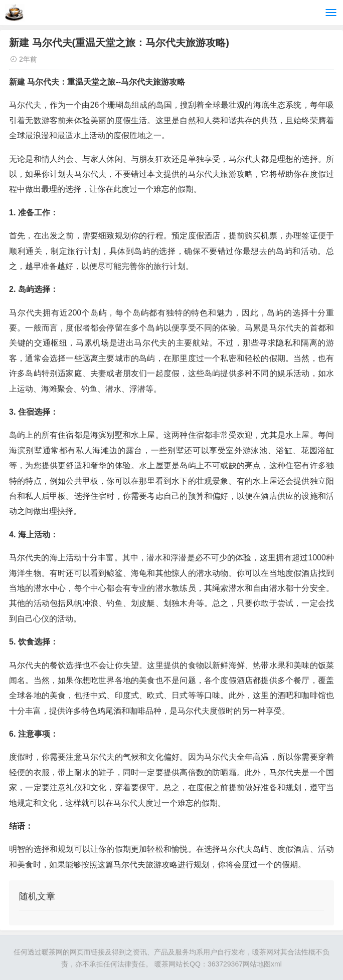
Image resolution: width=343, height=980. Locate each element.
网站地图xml (262, 964)
